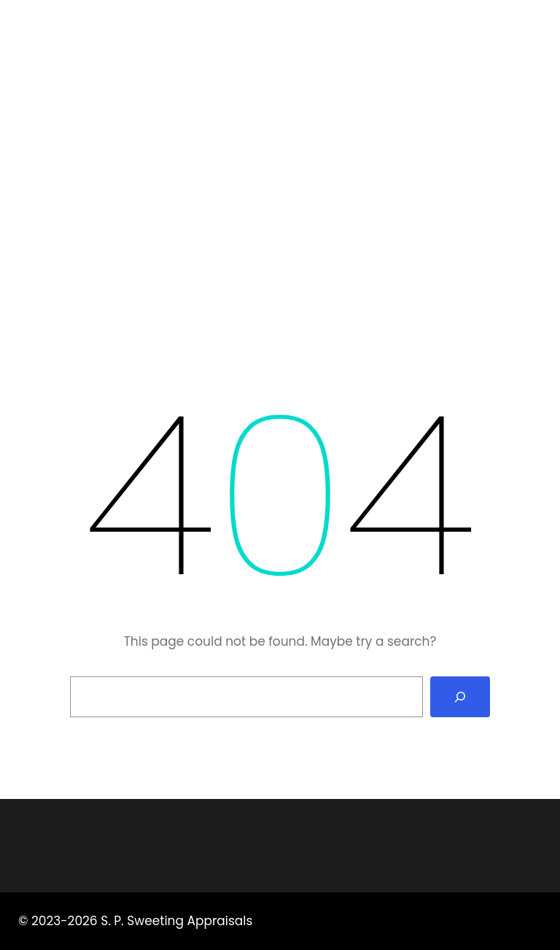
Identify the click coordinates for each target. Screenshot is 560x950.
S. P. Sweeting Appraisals (143, 33)
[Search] (460, 697)
